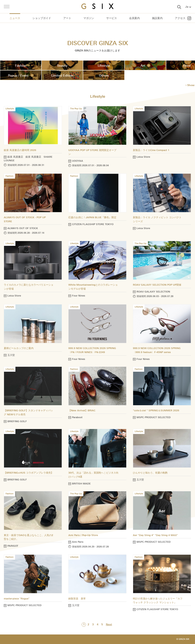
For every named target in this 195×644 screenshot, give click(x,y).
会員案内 (134, 18)
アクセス (180, 18)
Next (109, 624)
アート (67, 18)
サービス (112, 18)
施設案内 (157, 18)
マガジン (89, 18)
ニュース (15, 18)
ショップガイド (42, 18)
